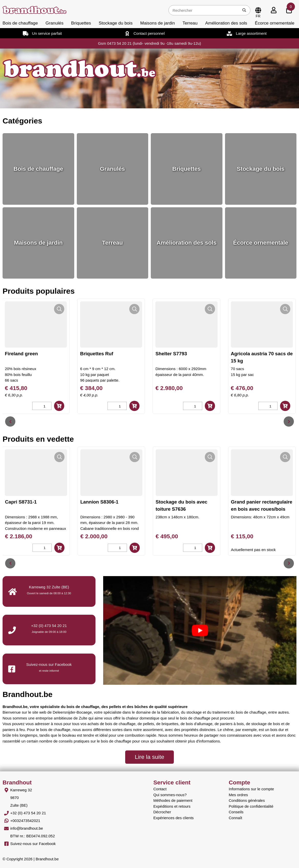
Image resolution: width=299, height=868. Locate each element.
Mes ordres (238, 795)
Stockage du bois (115, 23)
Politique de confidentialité (251, 806)
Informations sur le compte (252, 789)
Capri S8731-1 (25, 502)
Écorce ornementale (274, 23)
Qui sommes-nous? (170, 795)
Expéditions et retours (172, 806)
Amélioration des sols (226, 23)
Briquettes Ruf (122, 354)
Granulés (55, 23)
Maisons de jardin (158, 23)
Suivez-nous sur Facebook (33, 844)
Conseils (236, 812)
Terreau (190, 23)
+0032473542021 (25, 821)
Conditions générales (247, 800)
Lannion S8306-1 (104, 502)
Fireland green (47, 354)
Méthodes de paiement (173, 800)
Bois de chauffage (20, 23)
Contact (160, 789)
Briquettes (81, 23)
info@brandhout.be (27, 828)
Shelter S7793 (196, 354)
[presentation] (10, 421)
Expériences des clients (174, 818)
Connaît (236, 818)
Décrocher (162, 812)
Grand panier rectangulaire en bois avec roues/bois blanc (266, 509)
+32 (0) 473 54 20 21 (49, 626)
